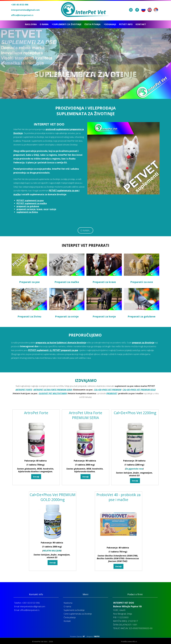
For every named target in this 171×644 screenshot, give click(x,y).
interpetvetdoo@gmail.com (25, 10)
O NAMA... (85, 230)
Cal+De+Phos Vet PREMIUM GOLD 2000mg (53, 503)
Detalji (36, 483)
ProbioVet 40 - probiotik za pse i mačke (119, 503)
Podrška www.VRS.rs (129, 641)
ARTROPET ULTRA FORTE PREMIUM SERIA (53, 396)
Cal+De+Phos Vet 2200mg (135, 419)
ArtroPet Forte (36, 419)
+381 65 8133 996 (31, 603)
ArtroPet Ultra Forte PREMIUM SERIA (86, 421)
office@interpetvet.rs (22, 15)
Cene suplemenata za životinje (78, 614)
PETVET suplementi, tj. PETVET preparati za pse (59, 350)
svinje (53, 209)
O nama (44, 24)
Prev (3, 64)
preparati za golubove (28, 206)
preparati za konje (26, 209)
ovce (46, 209)
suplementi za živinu (27, 212)
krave (39, 209)
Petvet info (126, 24)
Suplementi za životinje (74, 610)
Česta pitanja (93, 24)
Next (168, 64)
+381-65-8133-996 (20, 5)
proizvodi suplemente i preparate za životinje (49, 131)
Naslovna (31, 24)
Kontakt (141, 24)
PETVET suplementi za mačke (32, 203)
